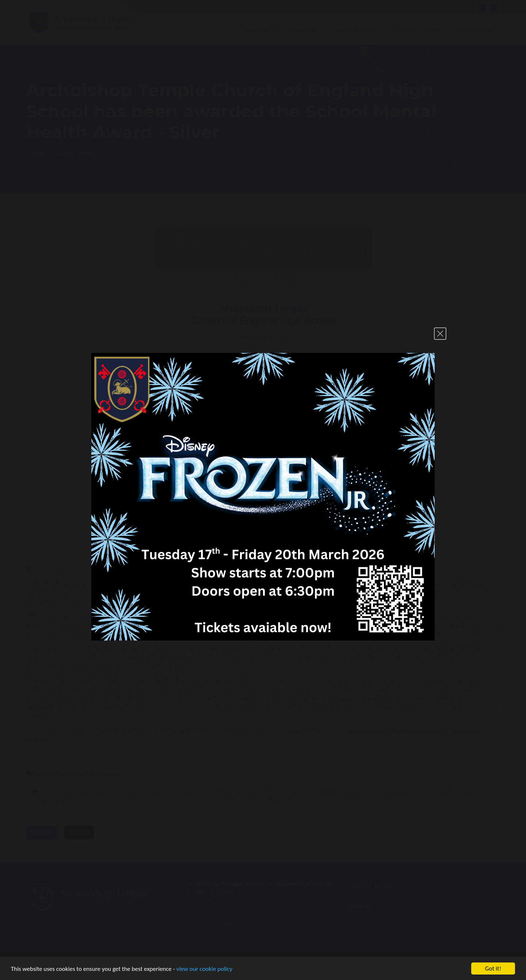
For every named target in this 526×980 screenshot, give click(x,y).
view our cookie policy (204, 969)
